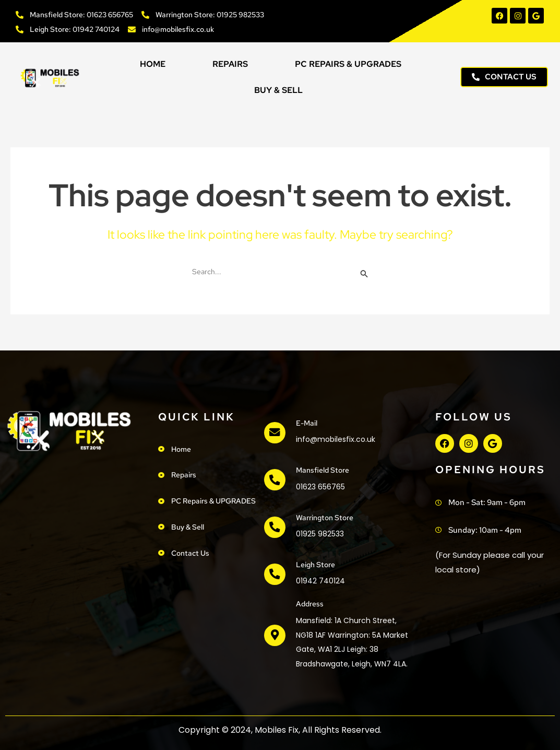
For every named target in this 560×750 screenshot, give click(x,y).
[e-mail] (273, 433)
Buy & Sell (278, 90)
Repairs (230, 64)
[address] (273, 636)
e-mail (305, 423)
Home (153, 64)
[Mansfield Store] (273, 480)
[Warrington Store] (273, 527)
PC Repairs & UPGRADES (348, 64)
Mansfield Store (321, 470)
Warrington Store (325, 518)
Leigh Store (314, 565)
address (308, 604)
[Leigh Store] (273, 575)
